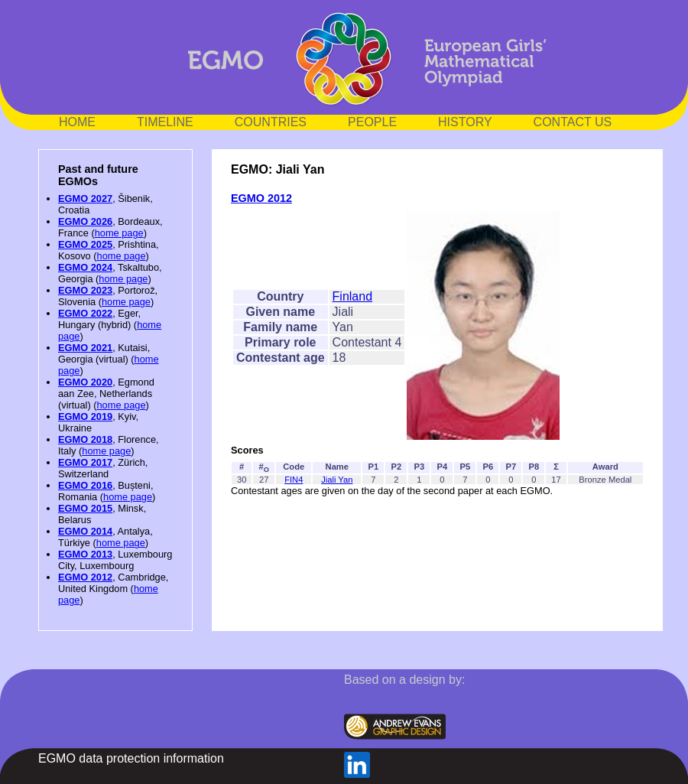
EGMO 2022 (85, 313)
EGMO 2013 (85, 554)
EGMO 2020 (85, 382)
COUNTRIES (271, 122)
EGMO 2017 (85, 462)
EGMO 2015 (85, 508)
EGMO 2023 (85, 290)
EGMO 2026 (85, 221)
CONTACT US (573, 122)
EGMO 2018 (85, 439)
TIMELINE (165, 122)
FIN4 (294, 480)
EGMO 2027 (85, 198)
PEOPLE (372, 122)
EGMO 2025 (85, 244)
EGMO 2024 (85, 267)
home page (119, 233)
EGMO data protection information (131, 758)
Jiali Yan (337, 480)
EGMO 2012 (85, 577)
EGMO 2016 (85, 485)
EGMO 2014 (85, 531)
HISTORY (465, 122)
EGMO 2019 (85, 416)
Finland (352, 296)
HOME (77, 122)
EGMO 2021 (85, 348)
